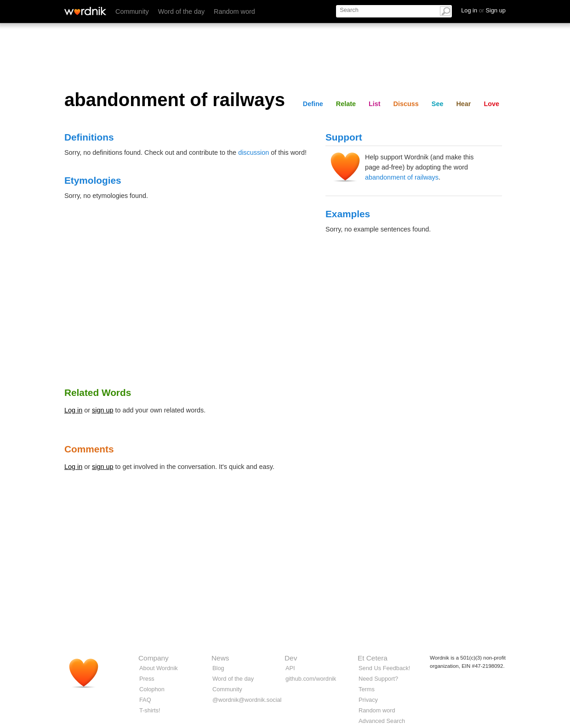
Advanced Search (382, 721)
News (220, 658)
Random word (234, 11)
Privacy (368, 700)
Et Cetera (373, 658)
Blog (218, 668)
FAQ (145, 700)
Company (154, 658)
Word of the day (181, 11)
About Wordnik (159, 668)
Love (491, 104)
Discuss (406, 104)
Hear (463, 104)
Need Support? (378, 679)
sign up (103, 410)
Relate (346, 104)
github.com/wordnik (311, 679)
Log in (73, 410)
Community (132, 11)
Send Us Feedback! (384, 668)
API (290, 668)
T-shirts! (150, 710)
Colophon (152, 689)
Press (147, 679)
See (438, 104)
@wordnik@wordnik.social (247, 700)
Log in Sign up (483, 10)
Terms (367, 689)
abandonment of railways (402, 177)
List (375, 104)
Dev (291, 658)
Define (313, 104)
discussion (254, 152)
